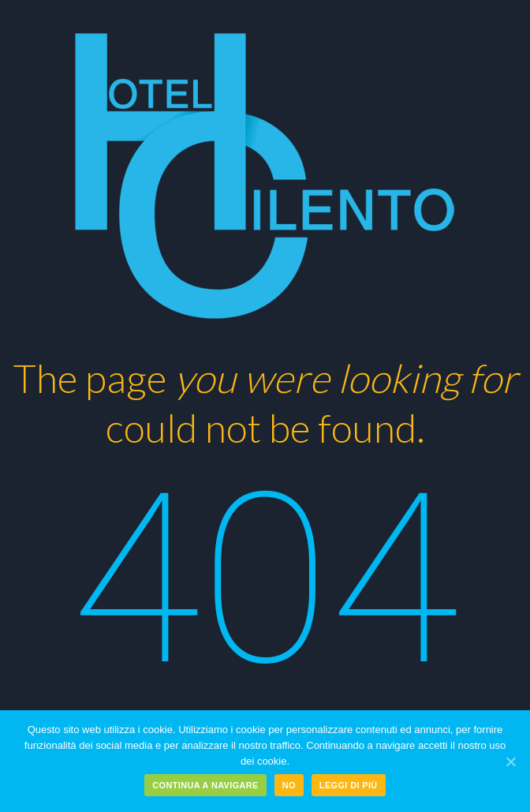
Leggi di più (349, 785)
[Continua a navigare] (510, 761)
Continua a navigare (205, 785)
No (289, 785)
